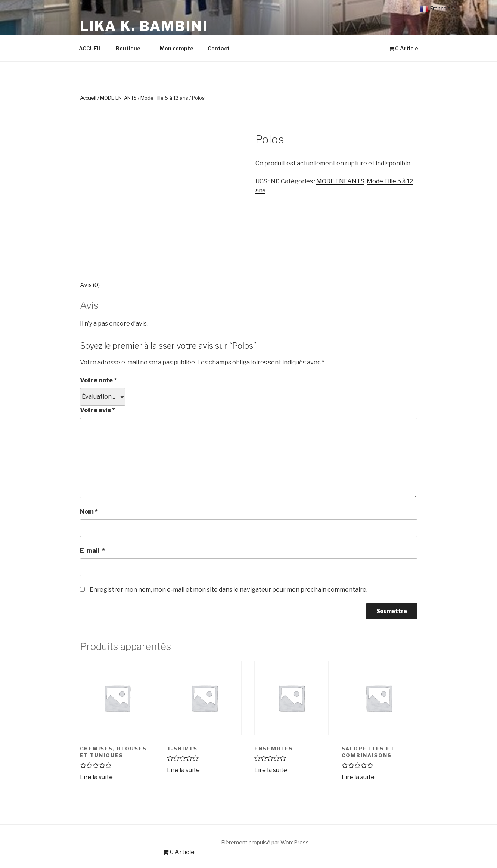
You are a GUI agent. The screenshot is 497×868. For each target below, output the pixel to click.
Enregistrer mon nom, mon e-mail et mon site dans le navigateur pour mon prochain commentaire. (229, 590)
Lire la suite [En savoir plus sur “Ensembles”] (271, 770)
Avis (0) (90, 285)
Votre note (98, 380)
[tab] (90, 285)
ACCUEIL (90, 48)
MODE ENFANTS (118, 98)
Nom (89, 512)
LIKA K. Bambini (144, 26)
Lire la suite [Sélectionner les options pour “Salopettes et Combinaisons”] (358, 777)
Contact (219, 48)
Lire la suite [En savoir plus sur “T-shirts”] (183, 770)
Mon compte (177, 48)
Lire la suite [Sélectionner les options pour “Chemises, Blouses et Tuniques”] (96, 777)
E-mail (92, 550)
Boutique (132, 48)
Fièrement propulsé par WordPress (265, 842)
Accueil (88, 98)
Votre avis (97, 410)
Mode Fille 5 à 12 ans (164, 98)
